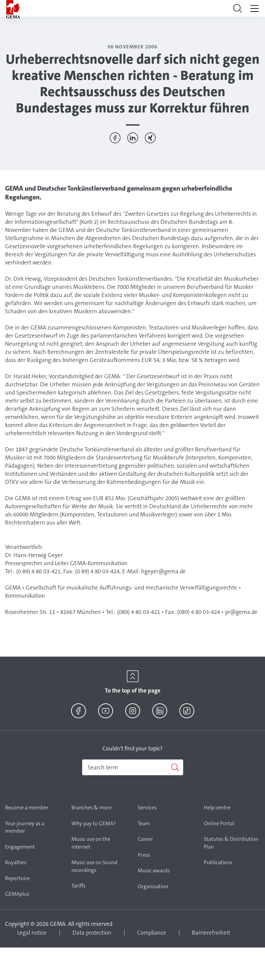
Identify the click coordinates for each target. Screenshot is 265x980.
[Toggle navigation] (238, 8)
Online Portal (219, 823)
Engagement (20, 847)
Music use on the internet (91, 843)
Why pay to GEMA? (94, 823)
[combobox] (133, 767)
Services (147, 807)
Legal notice (32, 933)
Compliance (152, 933)
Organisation (153, 886)
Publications (218, 862)
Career (145, 839)
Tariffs (79, 886)
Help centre (217, 807)
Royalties (16, 862)
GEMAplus (17, 894)
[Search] (133, 767)
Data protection (92, 933)
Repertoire (17, 878)
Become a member (27, 807)
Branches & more (92, 807)
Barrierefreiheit (211, 933)
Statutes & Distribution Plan (231, 843)
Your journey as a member (25, 827)
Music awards (154, 870)
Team (144, 823)
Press (144, 855)
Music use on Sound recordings (94, 866)
